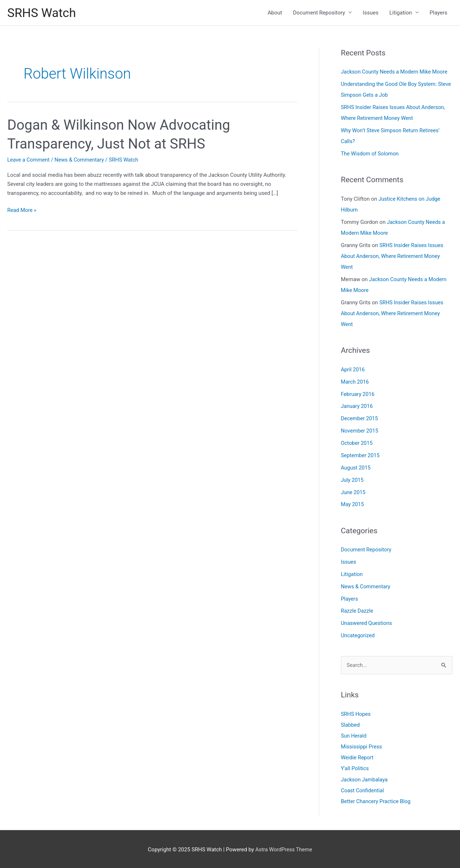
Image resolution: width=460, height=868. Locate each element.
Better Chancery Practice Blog (377, 800)
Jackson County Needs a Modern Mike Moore (396, 73)
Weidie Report (358, 757)
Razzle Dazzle (358, 610)
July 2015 (353, 479)
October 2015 (357, 443)
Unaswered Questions (367, 622)
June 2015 (354, 492)
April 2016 (353, 370)
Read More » (22, 211)
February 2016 (358, 394)
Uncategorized (358, 635)
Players (438, 13)
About (275, 13)
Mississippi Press (362, 746)
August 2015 (356, 467)
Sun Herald (354, 735)
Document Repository (319, 13)
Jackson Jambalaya (365, 779)
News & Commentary (81, 161)
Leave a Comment (29, 161)
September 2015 (361, 455)
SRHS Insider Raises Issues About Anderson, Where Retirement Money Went (393, 256)
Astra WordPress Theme (284, 848)
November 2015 (360, 430)
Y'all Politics (355, 768)
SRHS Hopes (356, 713)
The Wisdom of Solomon (371, 154)
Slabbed (351, 724)
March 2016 (355, 381)
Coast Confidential (363, 789)
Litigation (401, 13)
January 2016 (357, 406)
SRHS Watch (43, 13)
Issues (371, 13)
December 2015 (360, 418)
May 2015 (353, 504)
